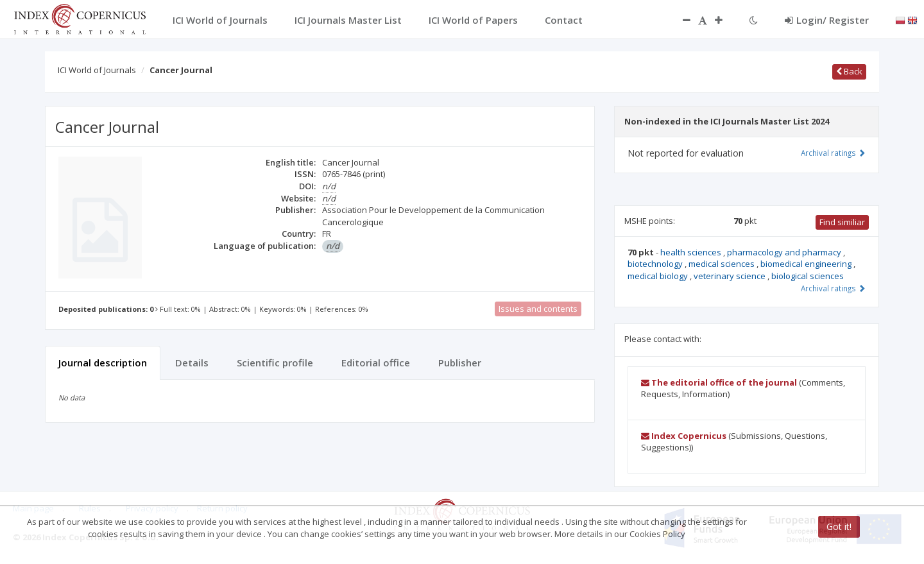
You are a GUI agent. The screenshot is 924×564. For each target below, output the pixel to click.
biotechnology (656, 264)
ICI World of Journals (97, 70)
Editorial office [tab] (376, 363)
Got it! (839, 526)
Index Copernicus (684, 436)
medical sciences (723, 264)
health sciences (692, 252)
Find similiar (842, 222)
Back (849, 71)
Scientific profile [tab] (275, 363)
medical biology (659, 276)
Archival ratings (833, 153)
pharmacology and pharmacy (785, 252)
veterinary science (731, 276)
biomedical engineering (807, 264)
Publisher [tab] (460, 363)
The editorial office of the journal (719, 382)
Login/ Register (827, 20)
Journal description (103, 363)
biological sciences (808, 276)
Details (192, 363)
